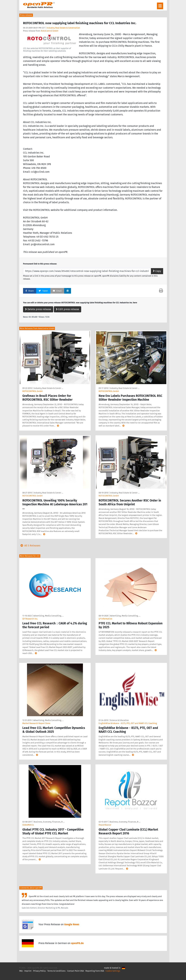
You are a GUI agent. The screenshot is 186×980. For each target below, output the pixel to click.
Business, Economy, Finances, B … (49, 822)
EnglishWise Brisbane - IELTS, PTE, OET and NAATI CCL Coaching (128, 723)
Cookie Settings (113, 971)
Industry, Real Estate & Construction (63, 28)
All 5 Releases (30, 546)
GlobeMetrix (28, 825)
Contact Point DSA (75, 971)
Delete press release (38, 309)
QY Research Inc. (30, 619)
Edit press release (68, 309)
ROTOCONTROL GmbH (32, 391)
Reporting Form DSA (95, 971)
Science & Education (119, 720)
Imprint (28, 971)
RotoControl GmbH (50, 31)
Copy (157, 271)
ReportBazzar (105, 825)
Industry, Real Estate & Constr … (48, 388)
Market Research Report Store (36, 723)
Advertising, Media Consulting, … (48, 616)
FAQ (21, 971)
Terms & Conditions (56, 971)
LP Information (105, 619)
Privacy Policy (39, 971)
